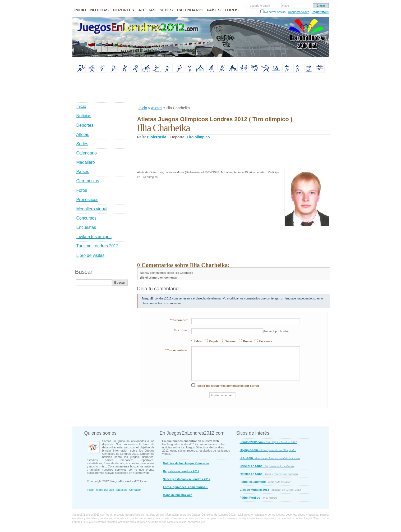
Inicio (143, 108)
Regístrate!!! (320, 12)
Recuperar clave (298, 12)
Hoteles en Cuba (269, 474)
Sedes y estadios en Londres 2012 (187, 479)
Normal (231, 341)
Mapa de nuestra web (178, 495)
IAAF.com (270, 458)
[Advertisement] (233, 90)
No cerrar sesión (275, 12)
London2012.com (268, 442)
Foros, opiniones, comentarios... (185, 487)
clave (286, 6)
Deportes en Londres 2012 (181, 471)
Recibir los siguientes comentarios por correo (227, 386)
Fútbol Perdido (259, 498)
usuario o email (260, 6)
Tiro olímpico (198, 137)
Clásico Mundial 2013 (270, 490)
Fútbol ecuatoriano (265, 482)
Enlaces (121, 490)
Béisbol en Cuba (267, 466)
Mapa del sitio (105, 490)
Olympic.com (268, 450)
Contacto (135, 490)
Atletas (157, 108)
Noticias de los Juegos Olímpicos (186, 463)
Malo (199, 341)
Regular (214, 341)
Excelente (266, 341)
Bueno (247, 341)
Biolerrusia (157, 137)
